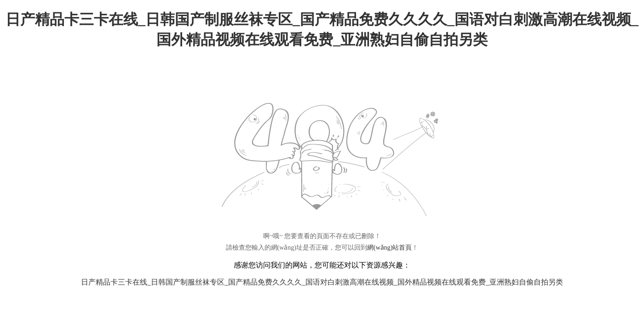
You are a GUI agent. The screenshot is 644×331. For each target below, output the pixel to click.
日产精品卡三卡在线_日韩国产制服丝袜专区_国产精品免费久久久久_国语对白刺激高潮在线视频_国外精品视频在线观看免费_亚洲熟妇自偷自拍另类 (322, 282)
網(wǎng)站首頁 (389, 248)
